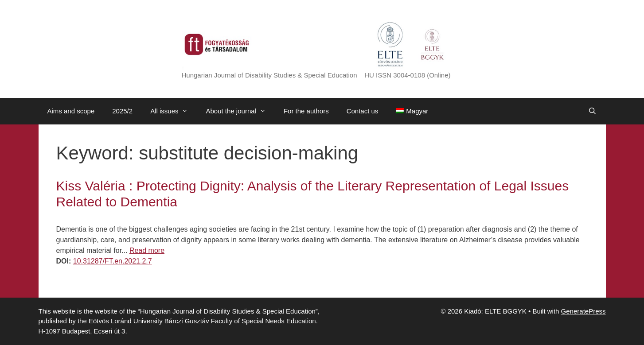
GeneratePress (584, 311)
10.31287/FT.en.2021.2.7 (113, 261)
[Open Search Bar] (592, 111)
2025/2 (122, 111)
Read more (147, 250)
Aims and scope (71, 111)
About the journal (240, 111)
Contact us (363, 111)
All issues (174, 111)
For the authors (306, 111)
